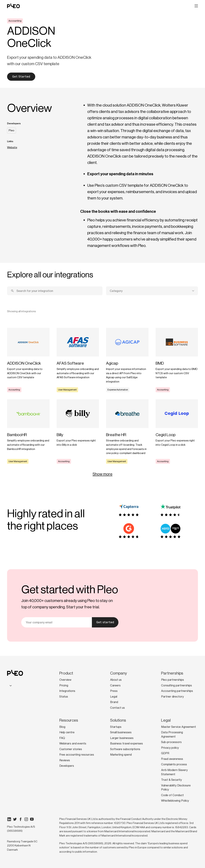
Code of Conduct (172, 795)
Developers (67, 766)
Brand (114, 702)
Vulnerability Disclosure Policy (176, 788)
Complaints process (174, 764)
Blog (62, 727)
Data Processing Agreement (172, 734)
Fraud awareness (172, 759)
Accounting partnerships (177, 691)
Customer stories (71, 749)
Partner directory (172, 697)
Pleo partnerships (173, 680)
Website (12, 147)
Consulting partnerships (176, 685)
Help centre (67, 732)
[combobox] (152, 291)
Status (64, 697)
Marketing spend (121, 755)
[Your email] (57, 622)
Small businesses (121, 732)
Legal (114, 697)
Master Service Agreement (179, 727)
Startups (116, 727)
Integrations (67, 691)
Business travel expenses (126, 743)
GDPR (165, 753)
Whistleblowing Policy (175, 801)
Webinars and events (73, 743)
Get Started (21, 77)
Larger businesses (122, 738)
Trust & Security (171, 780)
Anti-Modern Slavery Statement (174, 772)
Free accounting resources (77, 755)
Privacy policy (170, 748)
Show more (102, 474)
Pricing (64, 685)
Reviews (65, 760)
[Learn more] (28, 360)
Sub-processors (171, 742)
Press (114, 691)
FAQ (62, 738)
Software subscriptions (125, 749)
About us (116, 680)
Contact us (117, 708)
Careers (115, 685)
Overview (65, 680)
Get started (105, 622)
